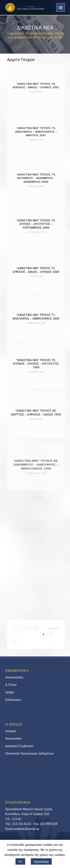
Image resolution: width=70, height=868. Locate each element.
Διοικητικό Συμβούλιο (19, 746)
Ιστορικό (11, 731)
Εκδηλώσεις (13, 700)
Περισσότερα (41, 861)
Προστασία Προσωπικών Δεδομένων (30, 754)
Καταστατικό (14, 739)
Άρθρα (10, 692)
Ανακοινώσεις (14, 677)
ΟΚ (20, 861)
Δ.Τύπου (11, 685)
